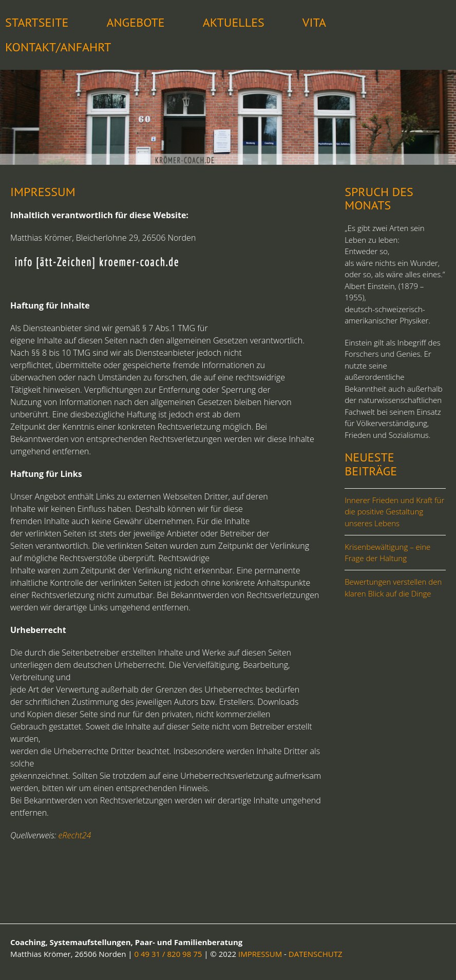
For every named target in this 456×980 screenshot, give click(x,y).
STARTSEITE (37, 22)
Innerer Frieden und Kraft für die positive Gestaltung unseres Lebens (394, 512)
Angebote (135, 22)
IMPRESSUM (260, 954)
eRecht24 (75, 835)
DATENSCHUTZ (316, 954)
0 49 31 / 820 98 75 (168, 954)
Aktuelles (234, 22)
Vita (314, 22)
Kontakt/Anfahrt (58, 47)
